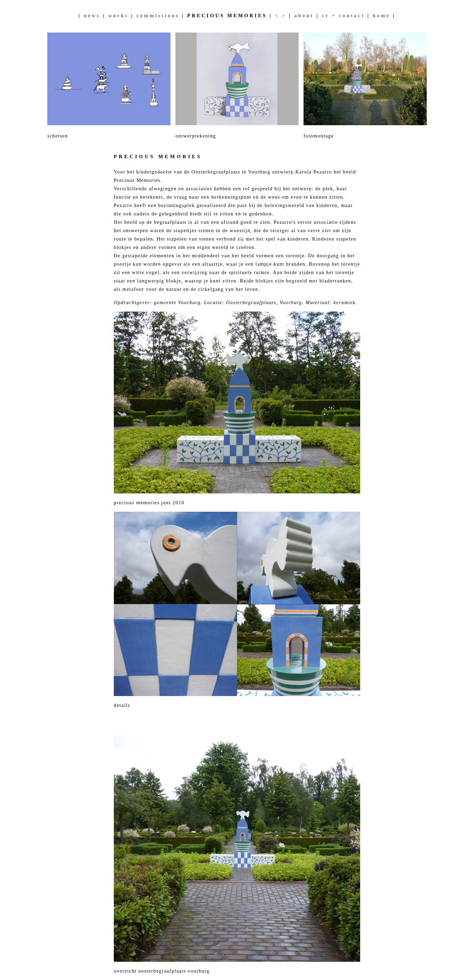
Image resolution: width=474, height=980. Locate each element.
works (118, 16)
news (92, 16)
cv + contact (343, 16)
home (381, 16)
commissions (158, 16)
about (304, 16)
